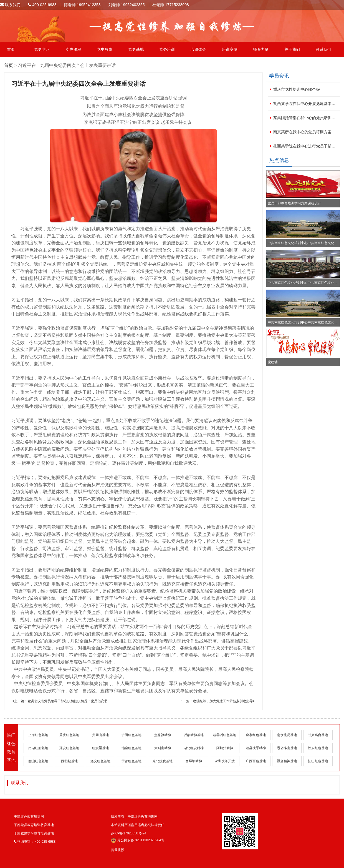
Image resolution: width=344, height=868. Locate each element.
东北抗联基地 (163, 761)
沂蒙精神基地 (194, 735)
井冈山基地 (100, 735)
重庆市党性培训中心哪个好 (297, 89)
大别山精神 (163, 748)
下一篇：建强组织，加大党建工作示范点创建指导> (217, 701)
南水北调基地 (287, 735)
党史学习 (42, 49)
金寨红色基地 (256, 735)
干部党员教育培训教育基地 (34, 825)
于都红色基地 (131, 761)
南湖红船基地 (38, 748)
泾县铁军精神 (256, 748)
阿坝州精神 (225, 748)
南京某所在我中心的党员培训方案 (302, 132)
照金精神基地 (287, 761)
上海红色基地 (38, 735)
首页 (11, 49)
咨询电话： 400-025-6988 (35, 842)
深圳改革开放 (225, 761)
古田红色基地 (131, 735)
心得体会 (198, 49)
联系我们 (10, 5)
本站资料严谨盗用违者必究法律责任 (138, 825)
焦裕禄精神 (163, 735)
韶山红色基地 (38, 761)
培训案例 (230, 49)
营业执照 (118, 850)
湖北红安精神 (194, 748)
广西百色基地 (256, 761)
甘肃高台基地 (318, 735)
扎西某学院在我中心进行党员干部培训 (306, 146)
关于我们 (292, 49)
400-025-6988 (42, 5)
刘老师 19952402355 (127, 5)
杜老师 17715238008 (171, 5)
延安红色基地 (69, 748)
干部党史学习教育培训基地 (34, 833)
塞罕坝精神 (194, 761)
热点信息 (279, 160)
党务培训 (167, 49)
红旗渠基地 (100, 748)
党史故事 (105, 49)
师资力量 (261, 49)
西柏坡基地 (69, 761)
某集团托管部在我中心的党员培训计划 (306, 118)
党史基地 (136, 49)
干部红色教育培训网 (29, 817)
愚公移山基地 (287, 748)
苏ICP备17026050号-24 (129, 833)
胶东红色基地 (318, 748)
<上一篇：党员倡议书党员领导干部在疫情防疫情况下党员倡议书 (60, 701)
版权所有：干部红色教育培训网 (134, 817)
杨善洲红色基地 (225, 735)
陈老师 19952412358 (82, 5)
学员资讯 (279, 76)
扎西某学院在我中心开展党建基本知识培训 (306, 104)
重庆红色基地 (69, 735)
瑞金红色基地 (131, 748)
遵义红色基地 (100, 761)
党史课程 (73, 49)
